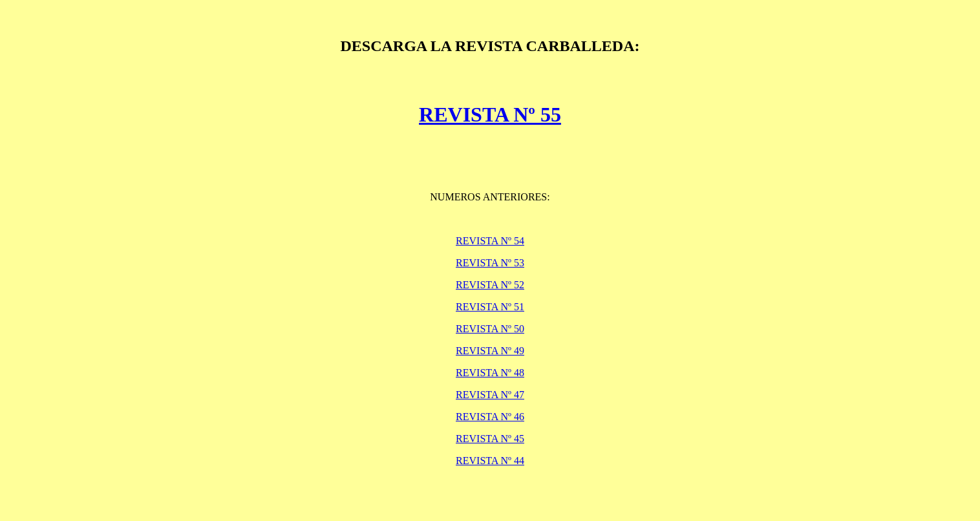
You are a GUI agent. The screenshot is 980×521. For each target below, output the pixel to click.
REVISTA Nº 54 (490, 241)
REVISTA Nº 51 (490, 307)
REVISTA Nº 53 (490, 263)
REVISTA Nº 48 (490, 373)
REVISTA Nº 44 (490, 461)
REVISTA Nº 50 (490, 329)
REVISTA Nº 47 (490, 395)
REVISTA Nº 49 (490, 351)
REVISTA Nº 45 (490, 439)
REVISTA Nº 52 (490, 285)
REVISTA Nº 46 (490, 417)
